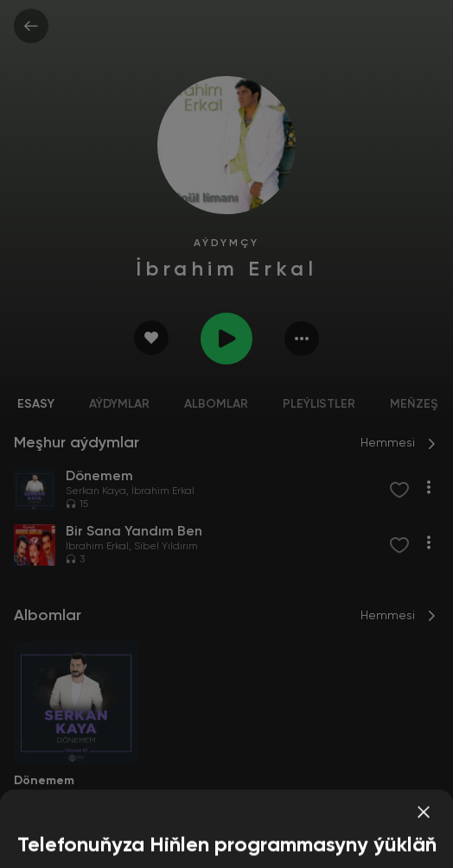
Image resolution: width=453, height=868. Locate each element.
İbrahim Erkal (163, 491)
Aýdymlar (119, 404)
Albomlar (216, 404)
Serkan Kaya (96, 491)
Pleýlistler (319, 404)
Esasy (36, 404)
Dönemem (44, 781)
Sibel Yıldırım (166, 547)
